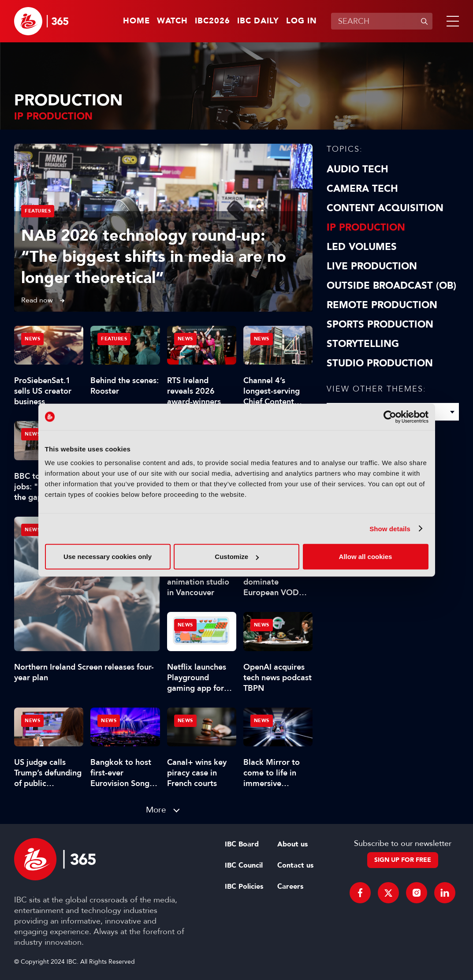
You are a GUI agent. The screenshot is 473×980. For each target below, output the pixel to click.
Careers (290, 887)
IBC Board (242, 844)
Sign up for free (403, 860)
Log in (302, 21)
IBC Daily (258, 21)
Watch (172, 21)
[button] (451, 21)
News (32, 530)
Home (136, 21)
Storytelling (363, 344)
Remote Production (382, 305)
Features (38, 211)
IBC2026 (212, 21)
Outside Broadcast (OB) (391, 286)
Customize (237, 557)
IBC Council (244, 865)
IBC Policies (244, 887)
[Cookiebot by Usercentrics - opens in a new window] (390, 417)
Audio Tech (358, 169)
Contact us (295, 865)
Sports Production (380, 324)
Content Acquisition (385, 208)
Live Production (372, 266)
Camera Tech (362, 189)
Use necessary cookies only (108, 557)
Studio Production (380, 363)
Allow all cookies (366, 557)
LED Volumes (362, 247)
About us (292, 844)
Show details (390, 528)
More (156, 810)
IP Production (366, 227)
